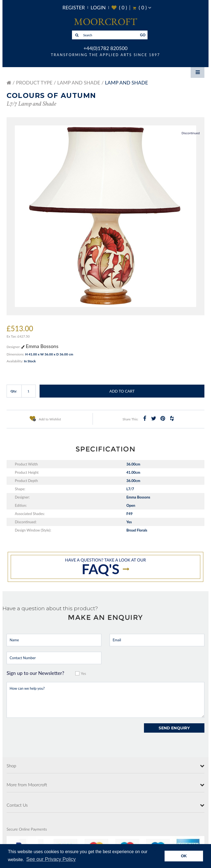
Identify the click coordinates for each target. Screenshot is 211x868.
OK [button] (184, 856)
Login (98, 7)
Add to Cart (122, 391)
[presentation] (48, 734)
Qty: (14, 391)
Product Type (34, 83)
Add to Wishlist (45, 418)
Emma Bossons (40, 346)
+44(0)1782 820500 (105, 48)
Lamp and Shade (79, 83)
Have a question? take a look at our (105, 567)
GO (143, 35)
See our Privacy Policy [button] (51, 859)
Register (74, 7)
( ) (119, 8)
